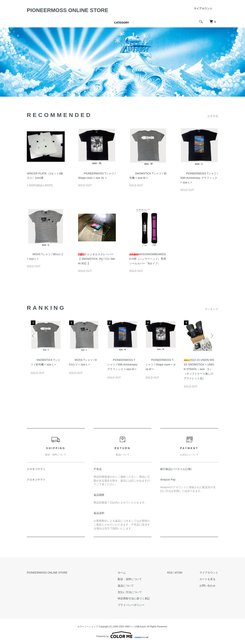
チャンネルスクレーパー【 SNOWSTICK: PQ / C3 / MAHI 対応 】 (97, 259)
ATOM (178, 573)
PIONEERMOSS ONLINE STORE (68, 10)
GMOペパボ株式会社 (135, 627)
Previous (33, 336)
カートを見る (207, 579)
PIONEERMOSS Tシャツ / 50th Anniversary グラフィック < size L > (199, 178)
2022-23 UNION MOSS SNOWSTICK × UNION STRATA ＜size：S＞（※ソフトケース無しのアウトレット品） (199, 369)
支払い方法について (130, 592)
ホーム (122, 573)
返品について (126, 586)
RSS (170, 573)
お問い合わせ (207, 586)
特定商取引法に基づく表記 (134, 598)
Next (212, 336)
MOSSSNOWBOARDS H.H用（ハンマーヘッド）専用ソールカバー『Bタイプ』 (148, 259)
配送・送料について (130, 579)
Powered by (122, 635)
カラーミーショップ (88, 627)
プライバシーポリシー (131, 605)
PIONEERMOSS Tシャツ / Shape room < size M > (160, 364)
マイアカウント (203, 8)
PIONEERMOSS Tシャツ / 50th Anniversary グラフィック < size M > (122, 364)
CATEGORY (122, 23)
